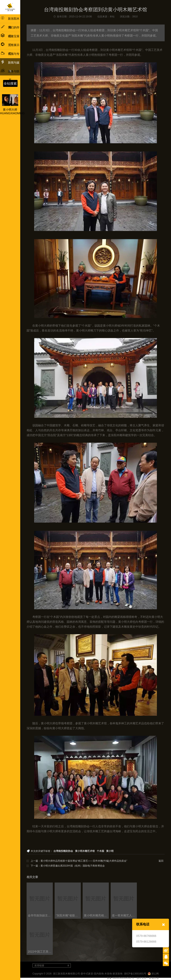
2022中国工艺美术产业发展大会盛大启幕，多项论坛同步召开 (40, 952)
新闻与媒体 (10, 66)
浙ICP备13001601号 (135, 974)
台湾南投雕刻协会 (63, 851)
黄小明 (110, 851)
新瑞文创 (154, 978)
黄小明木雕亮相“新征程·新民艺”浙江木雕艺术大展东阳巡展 (96, 915)
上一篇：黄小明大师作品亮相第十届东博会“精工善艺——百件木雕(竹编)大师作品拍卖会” (79, 861)
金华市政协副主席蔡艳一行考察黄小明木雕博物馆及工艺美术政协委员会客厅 (40, 915)
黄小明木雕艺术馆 (85, 851)
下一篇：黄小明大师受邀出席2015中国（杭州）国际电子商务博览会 (68, 866)
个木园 (100, 851)
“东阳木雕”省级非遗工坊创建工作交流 (68, 915)
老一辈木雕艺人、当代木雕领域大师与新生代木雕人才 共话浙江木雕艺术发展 (124, 915)
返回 (161, 861)
